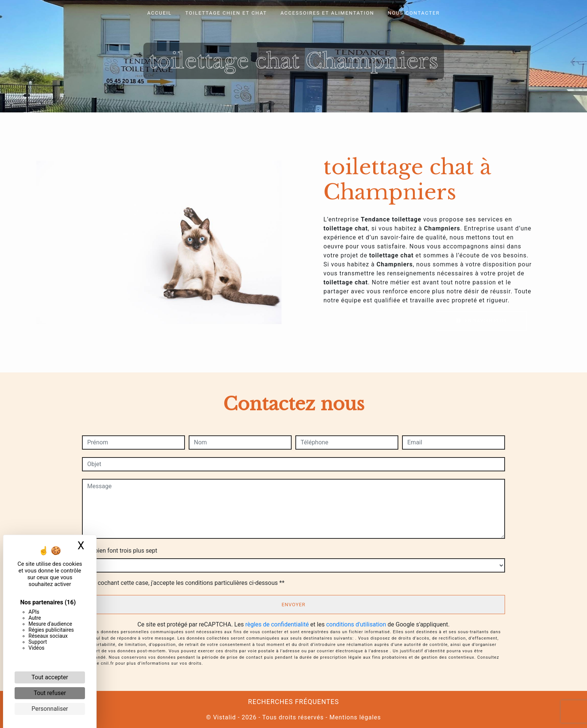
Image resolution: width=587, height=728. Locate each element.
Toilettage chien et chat (226, 13)
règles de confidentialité (277, 624)
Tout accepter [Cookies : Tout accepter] (50, 677)
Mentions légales (354, 717)
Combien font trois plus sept (120, 551)
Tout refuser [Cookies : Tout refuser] (50, 693)
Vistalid (224, 717)
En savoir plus (481, 321)
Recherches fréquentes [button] (294, 702)
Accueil (159, 13)
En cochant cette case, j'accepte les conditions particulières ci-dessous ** (187, 583)
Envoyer (293, 605)
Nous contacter (414, 13)
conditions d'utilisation (356, 624)
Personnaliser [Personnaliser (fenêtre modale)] (50, 709)
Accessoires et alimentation (327, 13)
